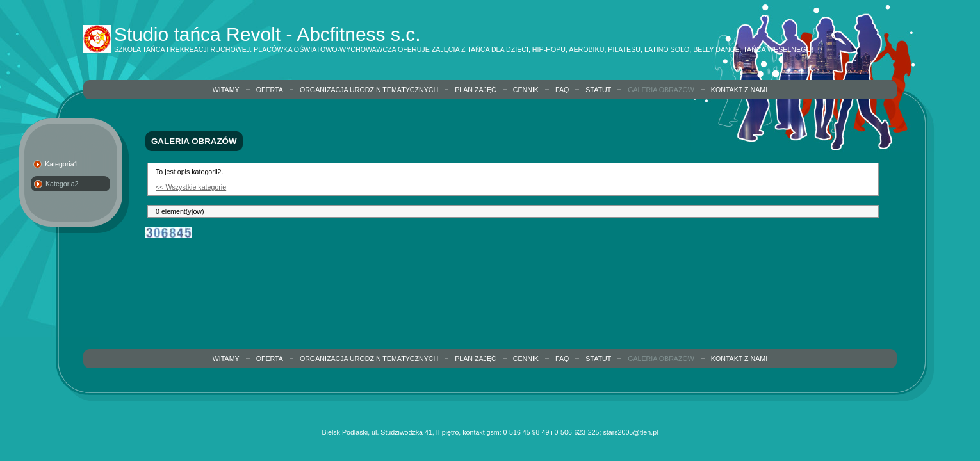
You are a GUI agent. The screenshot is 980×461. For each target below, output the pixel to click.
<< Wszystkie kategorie (191, 187)
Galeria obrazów (661, 90)
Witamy (226, 90)
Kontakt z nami (739, 90)
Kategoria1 (61, 164)
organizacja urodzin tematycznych (369, 90)
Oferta (270, 90)
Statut (598, 90)
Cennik (526, 90)
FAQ (562, 90)
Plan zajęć (476, 90)
